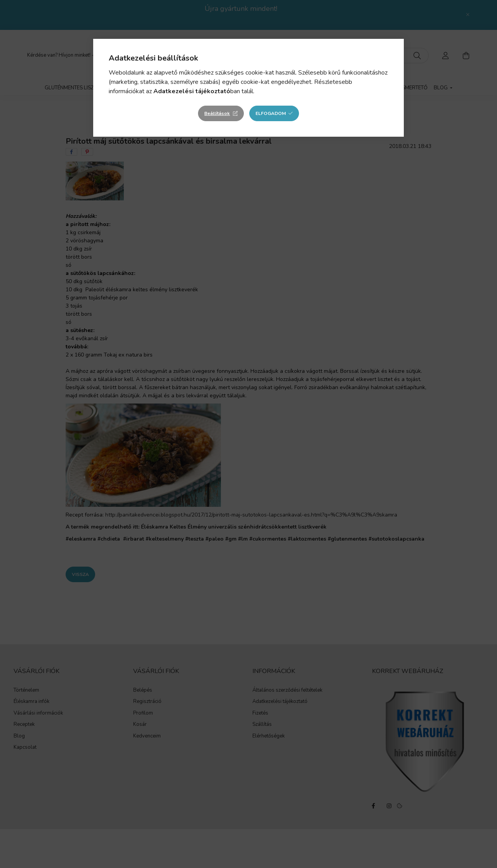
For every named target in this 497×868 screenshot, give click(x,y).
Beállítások (217, 113)
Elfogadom (271, 113)
